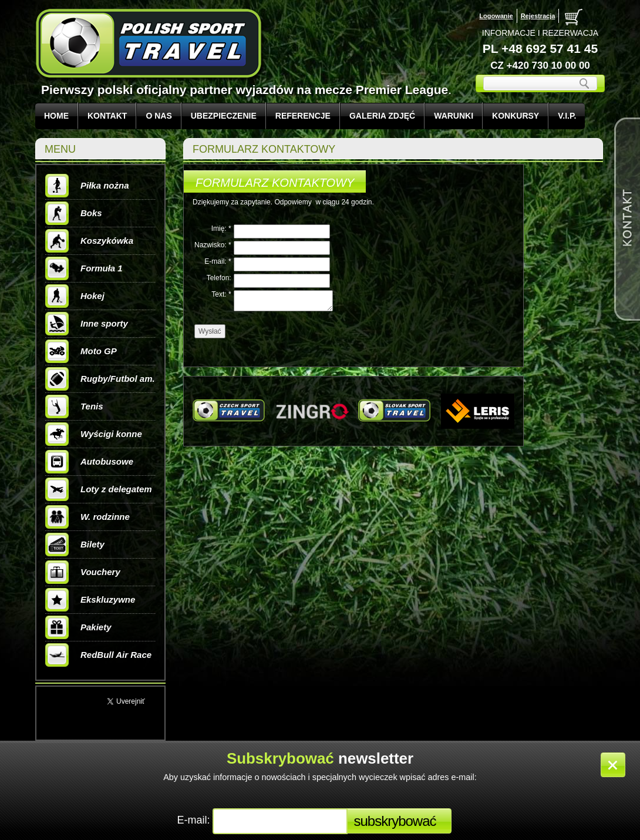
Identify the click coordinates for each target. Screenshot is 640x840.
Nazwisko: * (213, 245)
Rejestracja (538, 16)
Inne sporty (87, 324)
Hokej (75, 296)
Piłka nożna (87, 186)
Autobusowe (89, 462)
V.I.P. (567, 116)
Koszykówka (89, 241)
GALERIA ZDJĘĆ (382, 116)
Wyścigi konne (94, 434)
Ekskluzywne (90, 600)
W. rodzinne (87, 517)
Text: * (221, 294)
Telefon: (219, 278)
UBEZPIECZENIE (224, 116)
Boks (74, 213)
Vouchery (83, 572)
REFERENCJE (303, 116)
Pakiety (78, 627)
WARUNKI (454, 116)
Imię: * (221, 229)
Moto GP (81, 351)
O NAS (159, 116)
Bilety (75, 545)
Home (56, 116)
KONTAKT (107, 116)
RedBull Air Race (98, 655)
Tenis (74, 406)
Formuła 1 (84, 268)
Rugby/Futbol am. (100, 379)
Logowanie (496, 16)
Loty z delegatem (99, 489)
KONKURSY (516, 116)
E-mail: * (218, 261)
